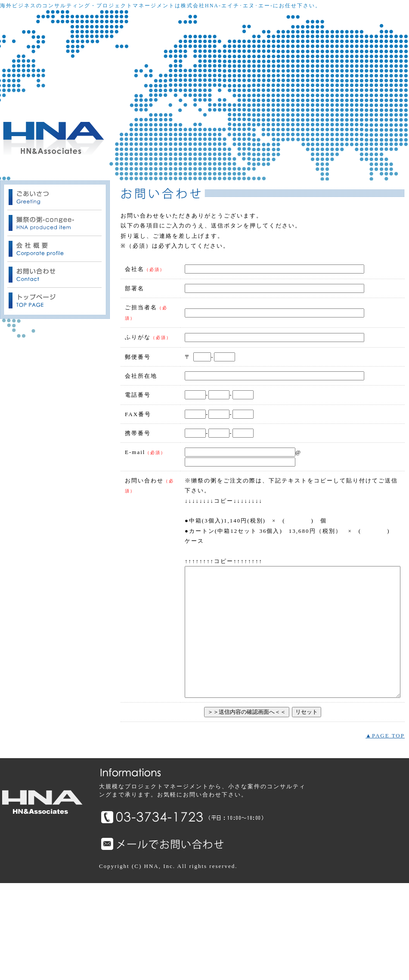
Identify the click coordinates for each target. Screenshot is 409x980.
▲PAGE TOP (385, 833)
